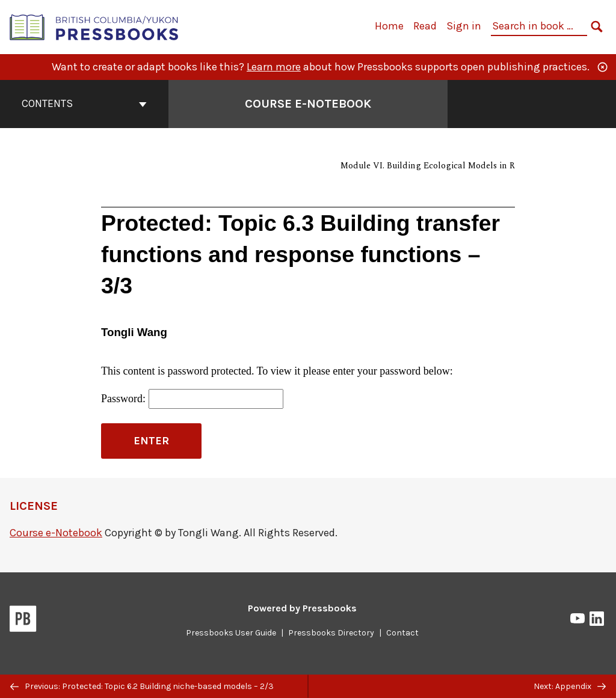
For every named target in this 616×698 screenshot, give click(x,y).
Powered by (302, 608)
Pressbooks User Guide (231, 633)
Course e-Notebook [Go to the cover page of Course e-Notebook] (308, 104)
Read (425, 26)
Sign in (464, 26)
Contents (84, 103)
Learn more (274, 67)
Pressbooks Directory (331, 633)
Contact (402, 633)
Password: (192, 399)
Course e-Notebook (56, 533)
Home (389, 26)
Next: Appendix (570, 686)
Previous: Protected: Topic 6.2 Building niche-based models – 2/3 (142, 686)
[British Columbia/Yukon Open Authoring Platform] (94, 26)
